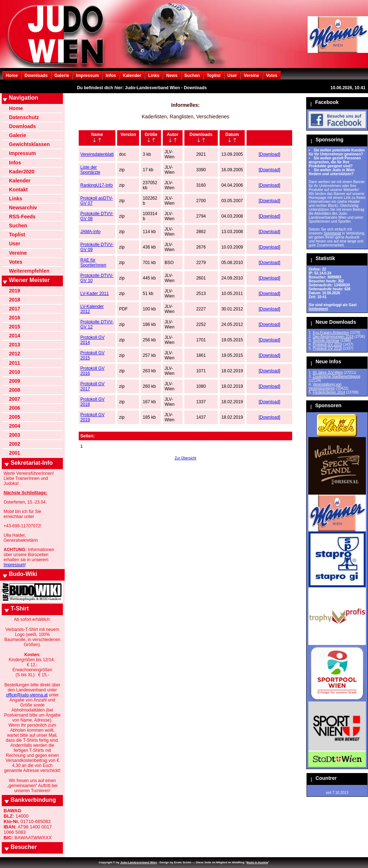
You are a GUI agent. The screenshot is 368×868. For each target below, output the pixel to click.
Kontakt (18, 190)
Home (12, 76)
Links (154, 76)
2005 (15, 417)
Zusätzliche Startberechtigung (336, 376)
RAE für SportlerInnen (93, 263)
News (172, 76)
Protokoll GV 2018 (327, 348)
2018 (15, 300)
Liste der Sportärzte (90, 170)
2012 (15, 354)
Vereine (251, 76)
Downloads (36, 76)
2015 (15, 327)
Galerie (62, 76)
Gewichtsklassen (29, 144)
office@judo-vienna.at (27, 695)
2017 (15, 309)
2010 (15, 372)
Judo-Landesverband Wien (138, 862)
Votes (272, 76)
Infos (111, 76)
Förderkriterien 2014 (329, 392)
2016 (15, 318)
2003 (15, 435)
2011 (15, 363)
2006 (15, 408)
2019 (15, 291)
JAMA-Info (91, 232)
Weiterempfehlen (29, 271)
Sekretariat (332, 233)
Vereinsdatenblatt (97, 154)
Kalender (132, 76)
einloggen (318, 309)
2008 (15, 390)
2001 (15, 453)
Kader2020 (22, 172)
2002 (15, 444)
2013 (15, 345)
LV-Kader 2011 (95, 294)
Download (269, 154)
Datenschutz (24, 117)
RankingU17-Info (97, 185)
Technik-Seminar (326, 340)
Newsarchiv (23, 208)
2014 (15, 336)
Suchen (192, 76)
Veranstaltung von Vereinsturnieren (325, 386)
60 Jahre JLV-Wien (328, 372)
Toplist (213, 76)
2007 (15, 399)
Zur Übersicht (185, 458)
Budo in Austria (257, 862)
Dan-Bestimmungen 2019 (333, 337)
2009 (15, 381)
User (232, 76)
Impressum (87, 76)
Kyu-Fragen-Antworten (331, 333)
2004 (15, 426)
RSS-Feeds (22, 217)
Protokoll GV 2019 (327, 344)
